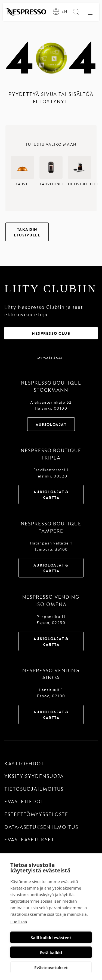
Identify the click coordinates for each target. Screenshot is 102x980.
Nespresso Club (51, 334)
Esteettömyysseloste (36, 815)
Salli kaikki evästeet (51, 938)
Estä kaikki (51, 952)
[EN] (59, 12)
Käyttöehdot (24, 764)
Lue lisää (19, 922)
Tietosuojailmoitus (34, 789)
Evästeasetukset (51, 967)
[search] (76, 12)
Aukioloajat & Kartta (51, 495)
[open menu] (90, 12)
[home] (26, 12)
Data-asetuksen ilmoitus (41, 827)
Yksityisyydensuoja (34, 776)
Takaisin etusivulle (27, 232)
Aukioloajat (51, 424)
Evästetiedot (24, 802)
